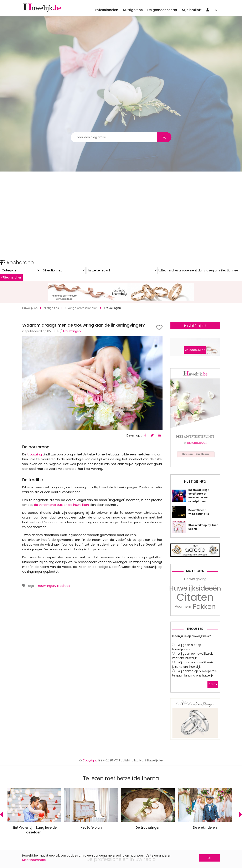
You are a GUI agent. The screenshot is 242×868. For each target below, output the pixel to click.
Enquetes (195, 687)
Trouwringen (72, 309)
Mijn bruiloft (192, 10)
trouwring (35, 432)
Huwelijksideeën (195, 647)
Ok (209, 858)
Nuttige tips (133, 10)
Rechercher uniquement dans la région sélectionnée (192, 368)
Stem (213, 743)
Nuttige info (195, 540)
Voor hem (183, 665)
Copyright (90, 819)
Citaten (195, 656)
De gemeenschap (162, 10)
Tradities (63, 563)
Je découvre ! (195, 409)
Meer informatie (34, 860)
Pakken (204, 665)
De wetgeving (195, 638)
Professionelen (106, 10)
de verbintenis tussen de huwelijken (61, 482)
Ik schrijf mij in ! (195, 303)
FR (216, 10)
